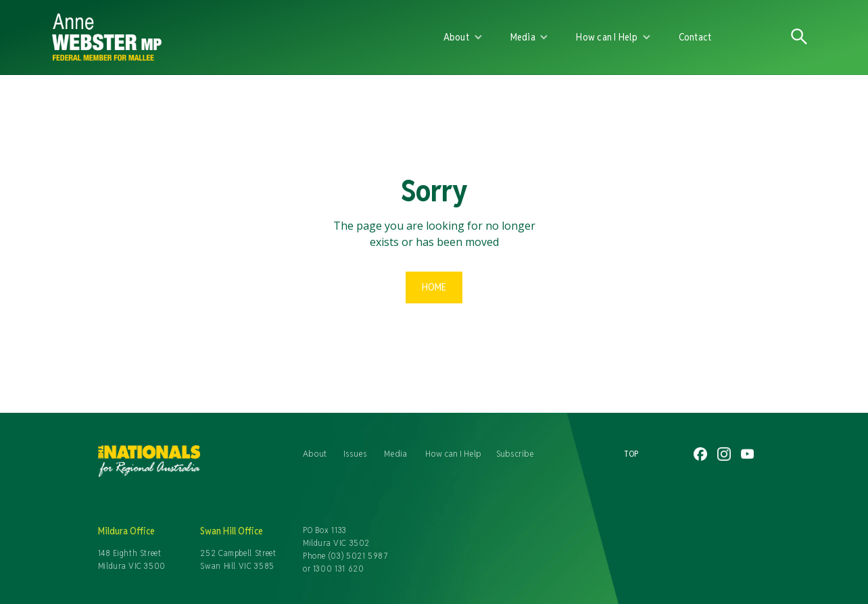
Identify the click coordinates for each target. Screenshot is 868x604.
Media (395, 453)
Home (434, 287)
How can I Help (453, 453)
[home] (209, 37)
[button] (463, 37)
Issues (355, 453)
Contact (695, 37)
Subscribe (515, 453)
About (315, 453)
